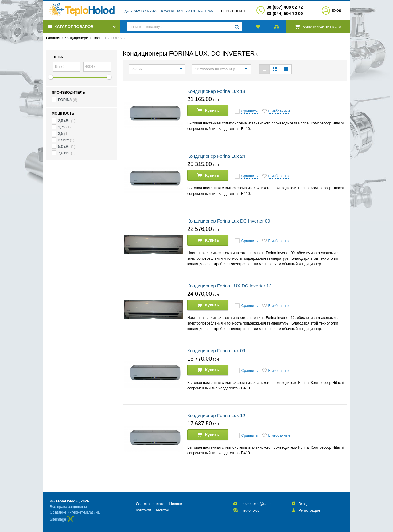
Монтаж (206, 11)
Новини (167, 11)
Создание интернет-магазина (75, 512)
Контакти (186, 11)
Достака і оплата (141, 11)
